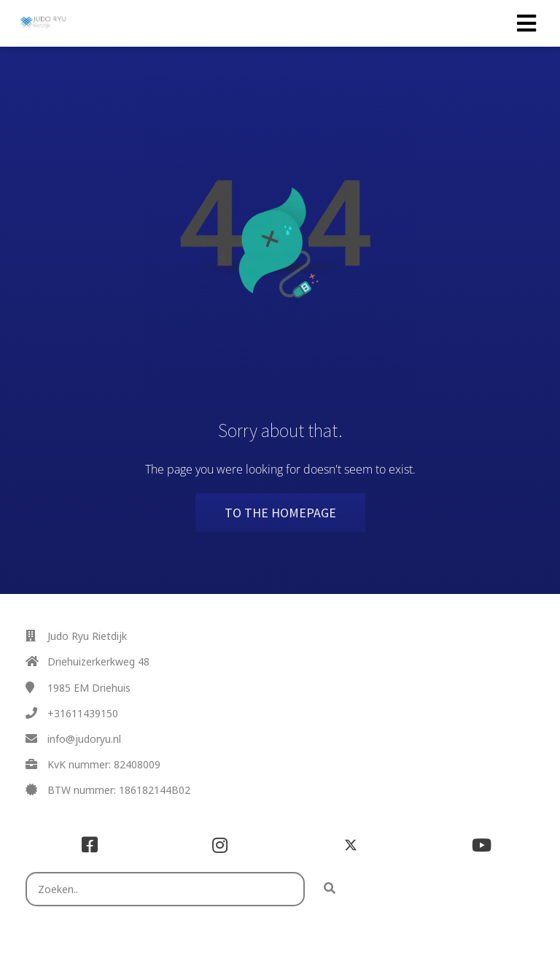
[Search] (330, 889)
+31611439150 (83, 713)
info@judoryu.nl (84, 739)
